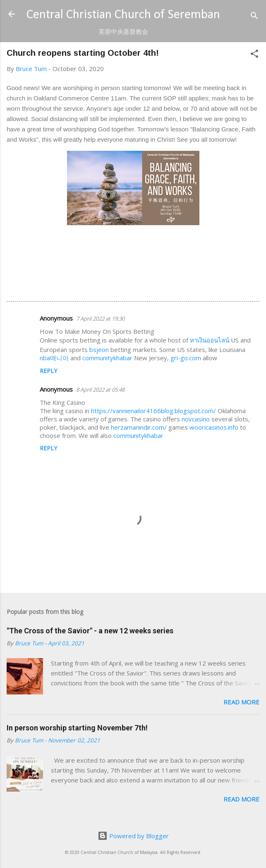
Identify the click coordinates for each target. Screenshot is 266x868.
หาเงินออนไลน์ (210, 340)
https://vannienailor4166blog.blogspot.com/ (153, 411)
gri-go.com (186, 358)
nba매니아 (54, 358)
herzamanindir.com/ (139, 427)
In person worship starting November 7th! (77, 728)
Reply (48, 371)
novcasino (196, 419)
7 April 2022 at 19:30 (100, 319)
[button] (254, 55)
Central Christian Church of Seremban (123, 15)
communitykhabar (107, 358)
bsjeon (99, 350)
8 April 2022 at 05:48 (100, 390)
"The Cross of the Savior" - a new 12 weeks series (90, 631)
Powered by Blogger (133, 836)
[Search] (254, 17)
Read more (241, 702)
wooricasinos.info (214, 427)
